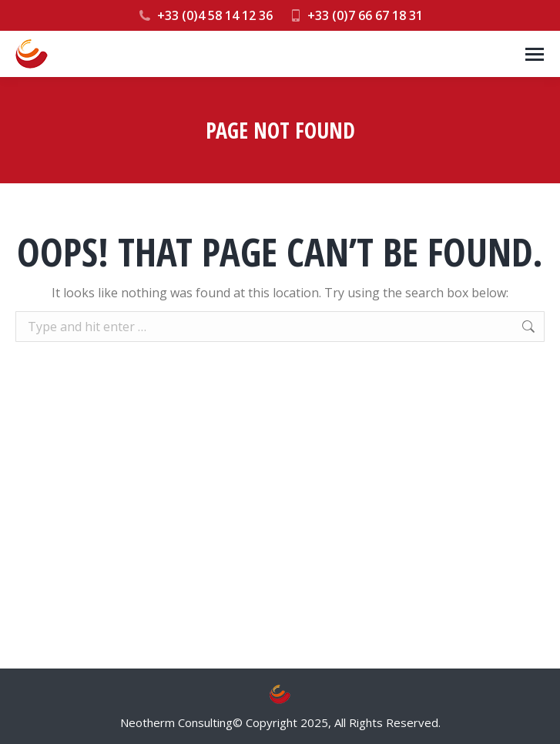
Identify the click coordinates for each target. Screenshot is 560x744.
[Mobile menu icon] (535, 54)
